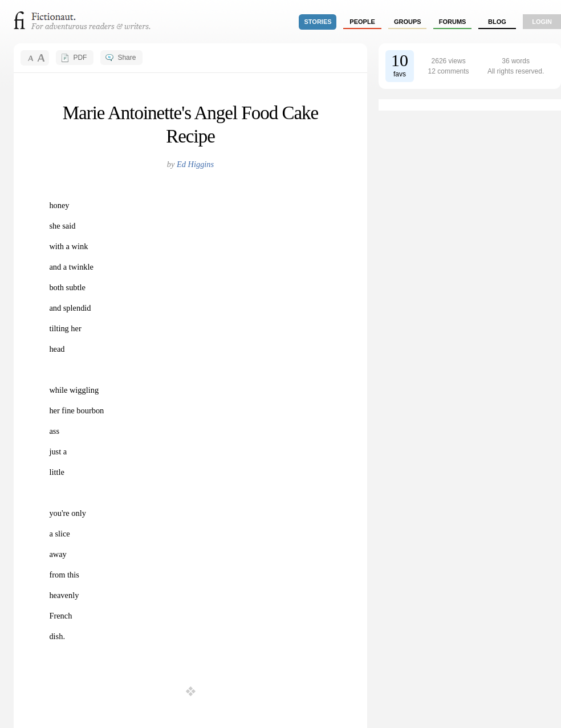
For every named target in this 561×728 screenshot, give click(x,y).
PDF (80, 58)
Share (127, 58)
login (542, 22)
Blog (497, 22)
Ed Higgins (195, 164)
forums (453, 22)
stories (318, 22)
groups (408, 22)
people (362, 22)
